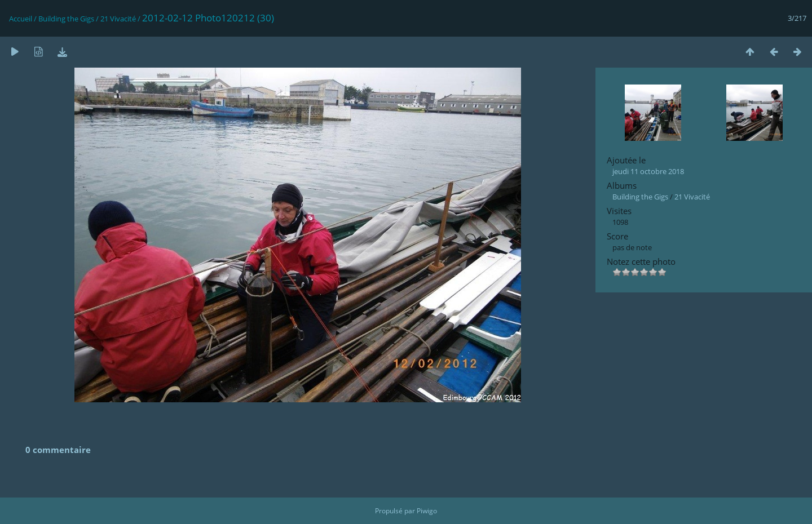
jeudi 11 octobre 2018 (648, 171)
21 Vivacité (118, 19)
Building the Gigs (66, 19)
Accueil (21, 19)
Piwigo (427, 511)
